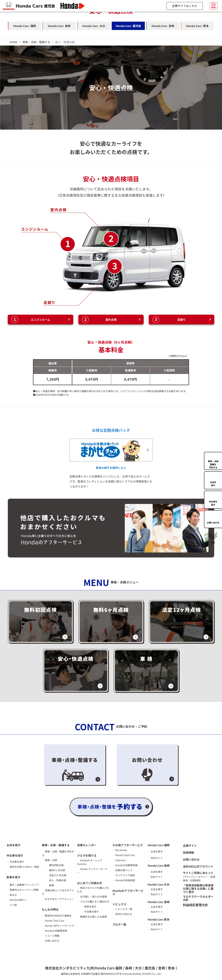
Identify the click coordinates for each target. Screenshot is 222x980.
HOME (14, 42)
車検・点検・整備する (36, 42)
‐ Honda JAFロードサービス (58, 926)
